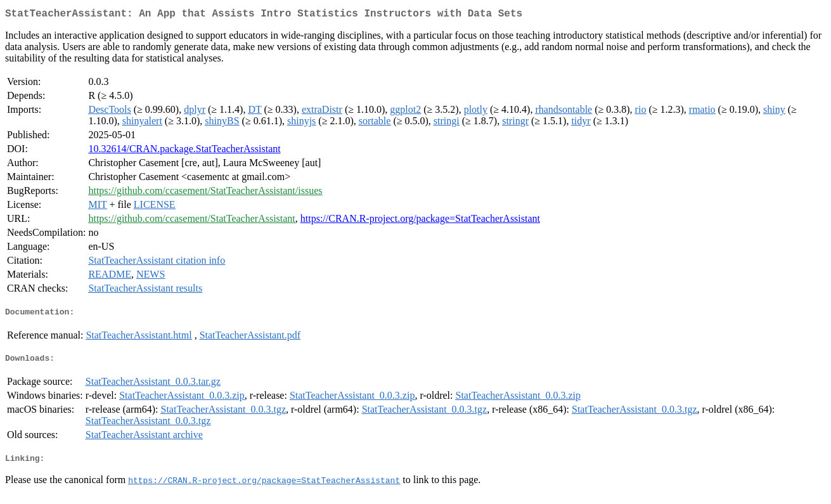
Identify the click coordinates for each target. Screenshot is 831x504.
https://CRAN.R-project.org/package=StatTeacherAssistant (420, 221)
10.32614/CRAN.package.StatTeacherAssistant (184, 151)
